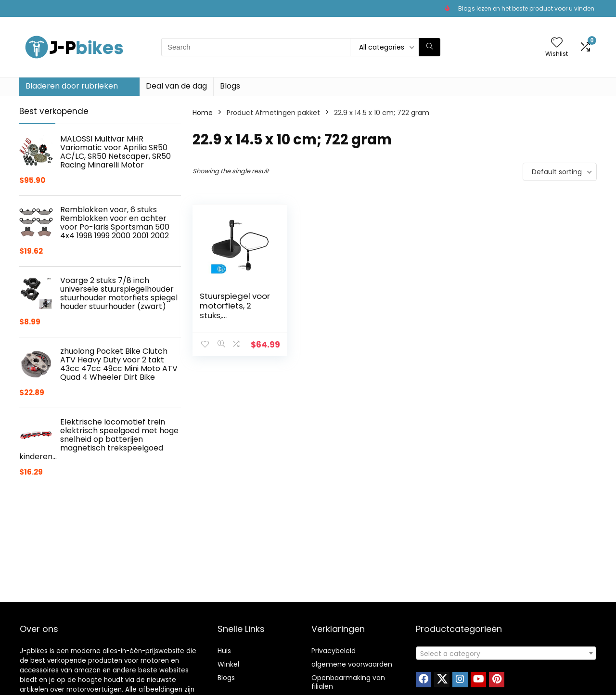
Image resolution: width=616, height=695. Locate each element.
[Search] (430, 47)
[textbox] (506, 654)
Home (203, 113)
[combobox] (506, 653)
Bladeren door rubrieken (72, 86)
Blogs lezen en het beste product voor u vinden (526, 8)
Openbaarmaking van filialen (348, 682)
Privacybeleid (334, 651)
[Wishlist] (557, 43)
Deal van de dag (176, 86)
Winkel (228, 664)
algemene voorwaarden (352, 664)
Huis (224, 651)
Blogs (230, 86)
